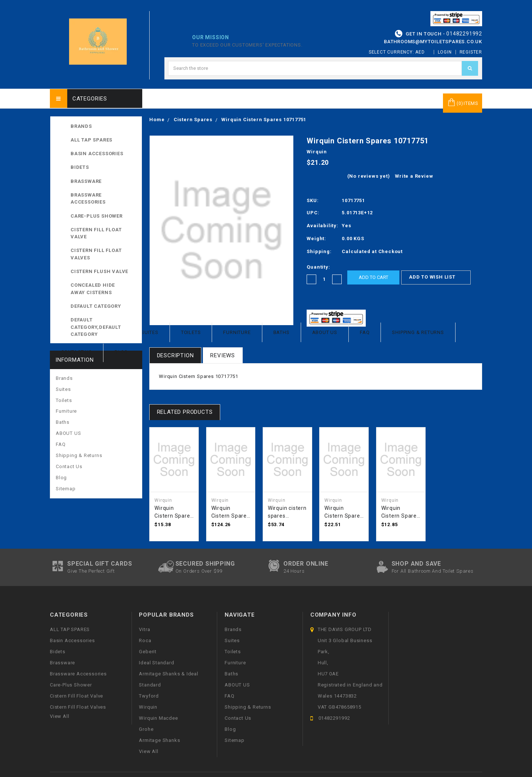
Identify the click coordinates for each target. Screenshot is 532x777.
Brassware (86, 181)
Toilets (191, 332)
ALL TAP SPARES (103, 140)
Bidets (80, 167)
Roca (145, 640)
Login (445, 52)
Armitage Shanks (159, 740)
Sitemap (66, 489)
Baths (282, 332)
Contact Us (76, 352)
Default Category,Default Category (103, 326)
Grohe (146, 729)
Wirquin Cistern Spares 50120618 (400, 512)
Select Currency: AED (399, 52)
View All (149, 751)
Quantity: (318, 267)
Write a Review (414, 176)
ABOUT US (325, 332)
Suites (150, 332)
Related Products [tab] (185, 412)
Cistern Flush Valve (99, 271)
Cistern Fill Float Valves (96, 254)
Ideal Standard (156, 663)
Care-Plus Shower (97, 216)
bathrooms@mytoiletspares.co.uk (433, 42)
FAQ (365, 332)
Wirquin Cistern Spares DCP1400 (344, 512)
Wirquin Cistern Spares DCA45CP (174, 512)
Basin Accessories (97, 154)
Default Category (103, 306)
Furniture (237, 332)
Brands (81, 126)
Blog (121, 352)
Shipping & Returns (418, 332)
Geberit (148, 652)
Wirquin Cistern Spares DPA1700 (231, 512)
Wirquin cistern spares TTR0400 (287, 512)
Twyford (149, 696)
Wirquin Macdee (158, 718)
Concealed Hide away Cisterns (93, 289)
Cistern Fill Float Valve (96, 233)
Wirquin (148, 707)
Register (471, 52)
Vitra (144, 629)
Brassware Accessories (88, 199)
